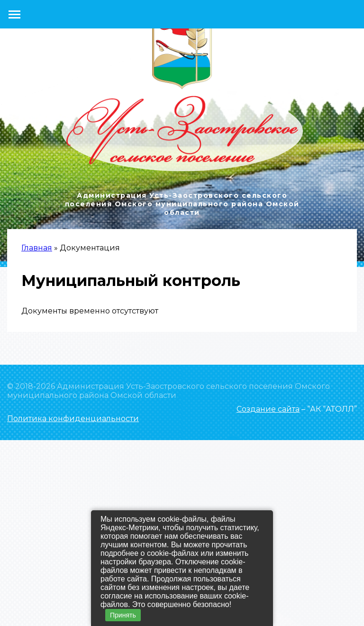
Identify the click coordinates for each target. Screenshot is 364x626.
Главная (37, 248)
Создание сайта (268, 409)
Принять (123, 615)
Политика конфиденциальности (73, 419)
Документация (90, 248)
